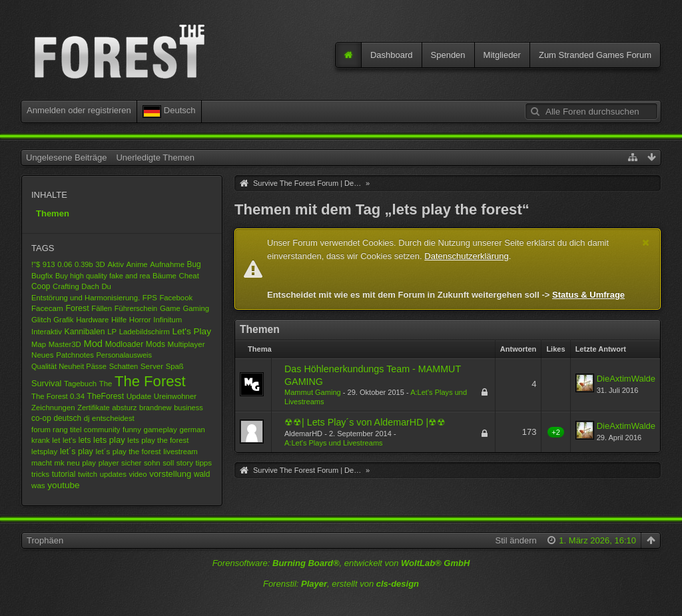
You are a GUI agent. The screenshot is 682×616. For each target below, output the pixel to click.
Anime (137, 264)
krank (41, 440)
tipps (204, 462)
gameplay (160, 429)
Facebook (176, 298)
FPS (150, 298)
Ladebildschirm (145, 332)
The (106, 384)
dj (87, 418)
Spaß (175, 366)
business (188, 408)
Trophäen (45, 540)
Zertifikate (94, 408)
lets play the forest (158, 440)
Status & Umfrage (588, 295)
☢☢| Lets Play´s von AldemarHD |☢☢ (365, 422)
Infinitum (168, 320)
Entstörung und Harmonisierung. (86, 298)
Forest (77, 308)
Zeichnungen (53, 408)
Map (39, 344)
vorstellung (170, 474)
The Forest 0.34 (58, 396)
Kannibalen (85, 332)
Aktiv (116, 264)
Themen (53, 213)
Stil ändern (516, 540)
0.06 (65, 264)
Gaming (196, 308)
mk (59, 463)
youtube (63, 485)
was (38, 485)
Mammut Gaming (313, 392)
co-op (41, 418)
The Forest (150, 381)
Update (139, 396)
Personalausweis (125, 355)
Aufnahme (167, 264)
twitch (88, 474)
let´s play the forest (128, 451)
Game (170, 308)
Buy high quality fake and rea (103, 276)
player (109, 463)
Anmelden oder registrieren (79, 110)
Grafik (63, 320)
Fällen (102, 308)
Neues (43, 355)
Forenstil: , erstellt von (341, 584)
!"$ (36, 264)
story (185, 462)
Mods (156, 344)
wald (202, 474)
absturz (124, 408)
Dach (90, 286)
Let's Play (191, 331)
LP (112, 332)
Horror (140, 319)
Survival (46, 383)
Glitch (41, 319)
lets (85, 440)
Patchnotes (75, 355)
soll (168, 463)
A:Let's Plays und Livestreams (334, 443)
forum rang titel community (76, 430)
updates (113, 474)
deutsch (67, 418)
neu (73, 462)
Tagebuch (80, 384)
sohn (152, 463)
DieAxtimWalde (626, 379)
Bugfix (42, 275)
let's (69, 440)
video (138, 474)
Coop (41, 286)
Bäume (165, 276)
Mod (93, 344)
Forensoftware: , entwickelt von (341, 563)
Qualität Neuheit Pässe (69, 366)
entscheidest (113, 418)
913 (49, 264)
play (89, 463)
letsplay (44, 451)
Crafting (66, 286)
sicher (131, 463)
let (56, 440)
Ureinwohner (175, 396)
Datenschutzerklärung (466, 256)
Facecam (47, 308)
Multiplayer (186, 344)
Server (152, 366)
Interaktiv (47, 332)
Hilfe (119, 319)
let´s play (77, 452)
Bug (194, 264)
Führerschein (136, 308)
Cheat (189, 276)
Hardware (92, 320)
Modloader (125, 344)
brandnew (156, 408)
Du (106, 286)
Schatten (124, 366)
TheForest (106, 396)
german (192, 430)
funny (132, 430)
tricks (40, 474)
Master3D (65, 344)
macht (42, 463)
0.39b (84, 264)
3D (100, 264)
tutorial (64, 474)
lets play (109, 440)
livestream (180, 452)
